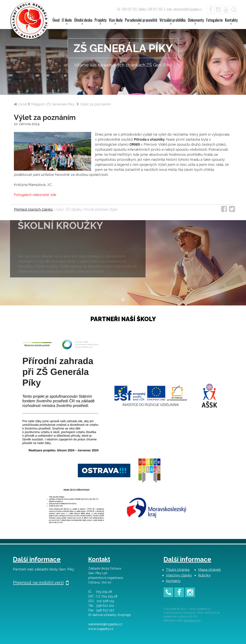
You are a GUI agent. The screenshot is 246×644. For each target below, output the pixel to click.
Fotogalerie (214, 21)
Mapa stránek (210, 570)
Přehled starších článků (33, 209)
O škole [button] (67, 21)
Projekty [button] (101, 21)
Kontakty (173, 581)
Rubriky (204, 575)
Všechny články (179, 575)
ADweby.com (192, 620)
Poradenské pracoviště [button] (141, 21)
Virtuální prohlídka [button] (173, 21)
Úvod (56, 21)
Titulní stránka (178, 570)
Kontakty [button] (231, 21)
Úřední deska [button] (83, 21)
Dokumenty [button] (196, 21)
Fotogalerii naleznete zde (35, 195)
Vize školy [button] (116, 21)
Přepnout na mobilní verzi (41, 582)
